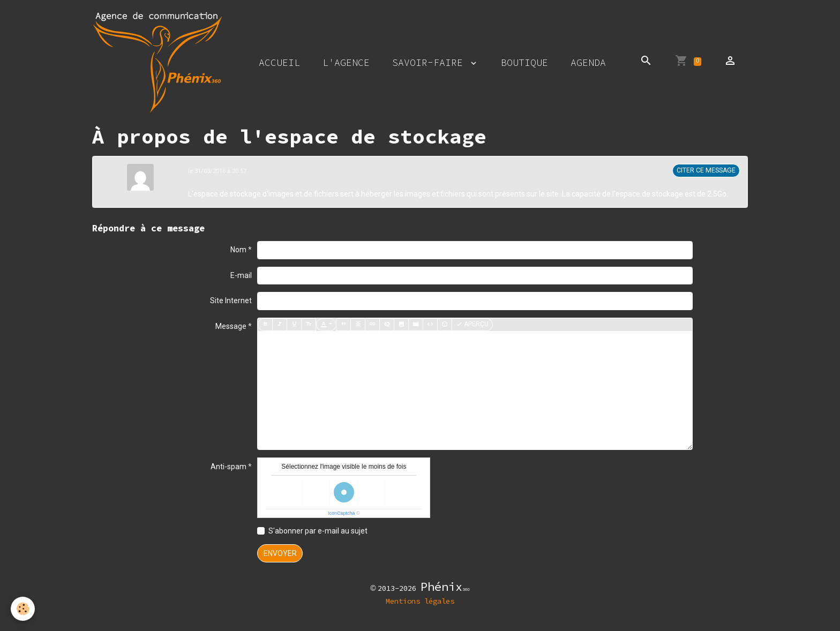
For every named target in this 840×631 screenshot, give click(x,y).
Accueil (279, 62)
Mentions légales (420, 601)
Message (231, 326)
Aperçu (472, 324)
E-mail (241, 275)
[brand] (159, 62)
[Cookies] (23, 609)
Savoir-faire (430, 62)
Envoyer (280, 553)
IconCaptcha (342, 513)
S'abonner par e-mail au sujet (318, 531)
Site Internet (231, 301)
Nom (238, 250)
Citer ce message (706, 170)
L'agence (346, 62)
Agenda (588, 62)
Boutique (524, 62)
